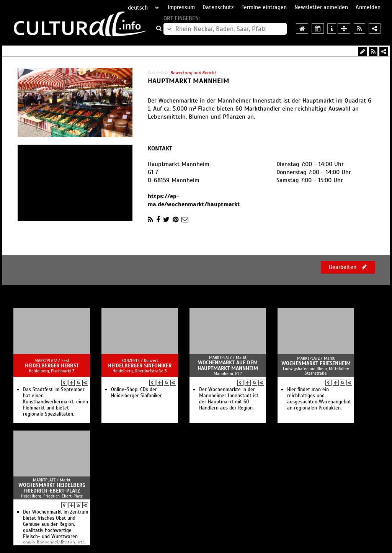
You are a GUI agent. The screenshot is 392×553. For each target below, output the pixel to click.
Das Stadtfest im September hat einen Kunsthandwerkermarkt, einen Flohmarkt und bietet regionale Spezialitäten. (56, 402)
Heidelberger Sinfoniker (140, 366)
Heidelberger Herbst (52, 366)
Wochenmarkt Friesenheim (316, 363)
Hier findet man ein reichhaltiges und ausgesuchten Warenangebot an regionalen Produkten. (319, 399)
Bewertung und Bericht (193, 73)
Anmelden (368, 7)
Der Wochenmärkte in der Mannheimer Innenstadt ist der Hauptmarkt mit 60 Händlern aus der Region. (229, 399)
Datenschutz (218, 7)
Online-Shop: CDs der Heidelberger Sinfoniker (136, 393)
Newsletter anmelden (321, 7)
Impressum (181, 7)
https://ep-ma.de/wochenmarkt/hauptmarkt (194, 200)
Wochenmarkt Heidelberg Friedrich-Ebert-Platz (52, 488)
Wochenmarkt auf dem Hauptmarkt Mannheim (228, 365)
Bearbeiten (348, 267)
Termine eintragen (264, 7)
